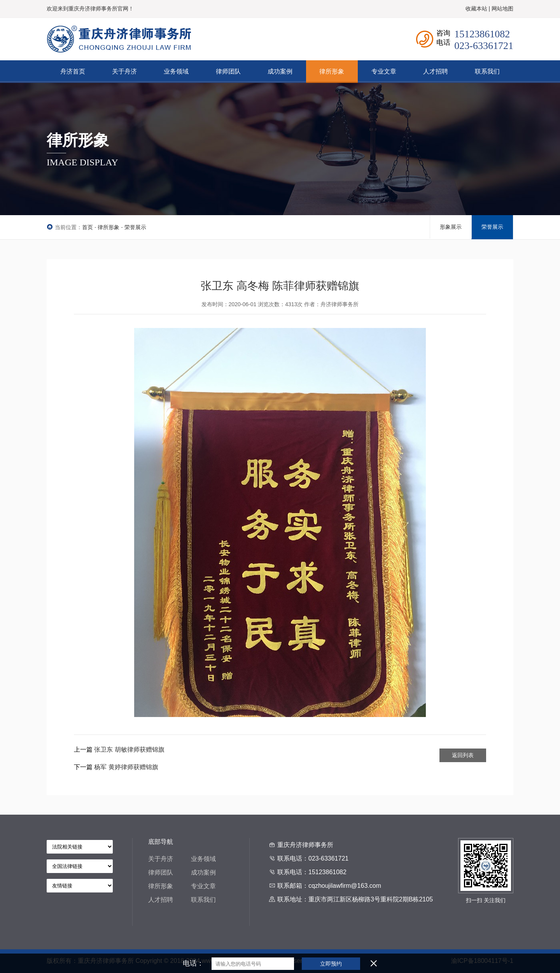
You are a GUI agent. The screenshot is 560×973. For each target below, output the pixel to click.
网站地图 (502, 9)
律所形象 (108, 227)
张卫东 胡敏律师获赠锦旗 (129, 749)
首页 (87, 227)
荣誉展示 (135, 227)
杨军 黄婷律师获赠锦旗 (126, 767)
